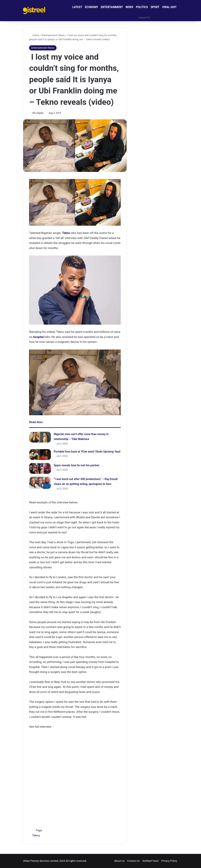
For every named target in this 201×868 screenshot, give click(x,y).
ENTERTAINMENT (112, 7)
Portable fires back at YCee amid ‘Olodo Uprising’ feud (87, 452)
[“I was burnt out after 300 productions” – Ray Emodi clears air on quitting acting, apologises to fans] (40, 483)
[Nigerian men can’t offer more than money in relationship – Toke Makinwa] (40, 437)
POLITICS (142, 7)
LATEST (77, 7)
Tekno (36, 835)
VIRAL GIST (169, 7)
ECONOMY (92, 7)
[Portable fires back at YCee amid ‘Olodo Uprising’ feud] (40, 455)
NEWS (129, 7)
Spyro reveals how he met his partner (77, 465)
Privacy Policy (169, 861)
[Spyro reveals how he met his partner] (40, 468)
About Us (119, 861)
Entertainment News (53, 35)
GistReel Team (150, 861)
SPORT (155, 7)
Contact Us (133, 861)
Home (34, 35)
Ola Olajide (38, 113)
